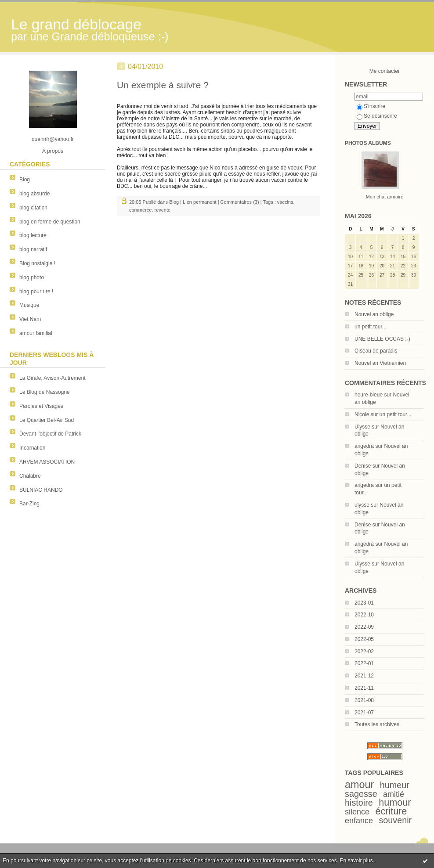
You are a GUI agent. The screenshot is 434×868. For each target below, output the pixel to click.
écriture (391, 811)
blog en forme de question (50, 222)
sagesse (361, 794)
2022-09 (364, 627)
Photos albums (368, 143)
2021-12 (364, 676)
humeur (395, 785)
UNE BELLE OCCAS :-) (382, 339)
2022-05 (364, 639)
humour (395, 802)
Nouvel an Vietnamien (380, 363)
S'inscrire (371, 106)
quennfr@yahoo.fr (53, 139)
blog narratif (33, 249)
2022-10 (364, 615)
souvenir (395, 820)
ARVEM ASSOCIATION (47, 462)
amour (359, 785)
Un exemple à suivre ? (163, 85)
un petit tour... (371, 327)
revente (162, 210)
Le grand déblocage (76, 24)
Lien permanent (199, 202)
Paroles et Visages (41, 406)
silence (357, 812)
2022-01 (364, 663)
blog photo (32, 277)
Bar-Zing (29, 504)
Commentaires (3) (240, 202)
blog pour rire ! (36, 292)
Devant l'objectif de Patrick (50, 434)
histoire (359, 803)
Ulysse (362, 427)
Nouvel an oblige (374, 314)
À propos (53, 151)
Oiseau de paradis (376, 351)
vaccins (285, 202)
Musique (29, 305)
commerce (140, 210)
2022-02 (364, 652)
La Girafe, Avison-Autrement (52, 378)
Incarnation (32, 448)
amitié (394, 794)
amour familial (36, 333)
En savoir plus (356, 861)
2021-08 (364, 700)
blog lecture (33, 235)
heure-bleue (369, 395)
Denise (363, 466)
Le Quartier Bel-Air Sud (47, 420)
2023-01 (364, 603)
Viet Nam (30, 319)
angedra (364, 446)
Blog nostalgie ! (37, 263)
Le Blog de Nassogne (45, 392)
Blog (25, 180)
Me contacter (385, 71)
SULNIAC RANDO (41, 490)
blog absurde (34, 194)
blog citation (33, 208)
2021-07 (364, 713)
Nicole (362, 414)
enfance (359, 821)
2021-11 (364, 688)
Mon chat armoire (385, 197)
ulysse (362, 505)
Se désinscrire (377, 116)
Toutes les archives (377, 724)
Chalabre (30, 476)
